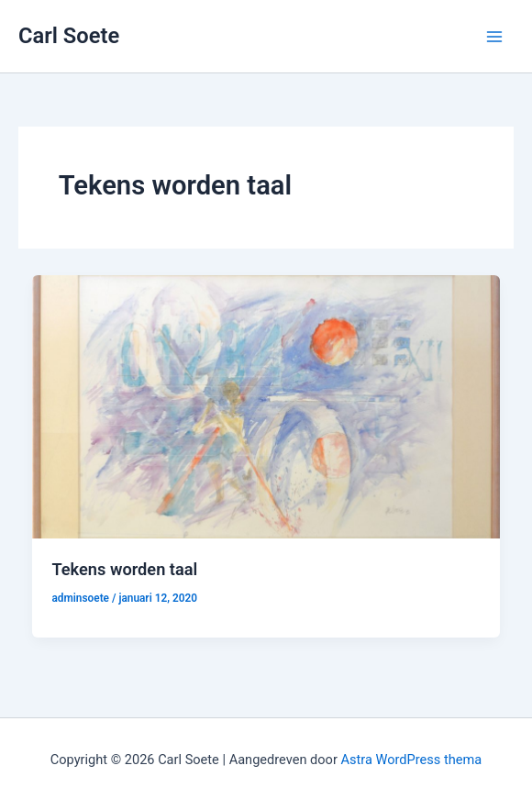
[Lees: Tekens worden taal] (266, 405)
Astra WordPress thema (412, 760)
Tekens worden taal (124, 569)
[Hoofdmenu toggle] (494, 37)
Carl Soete (69, 36)
